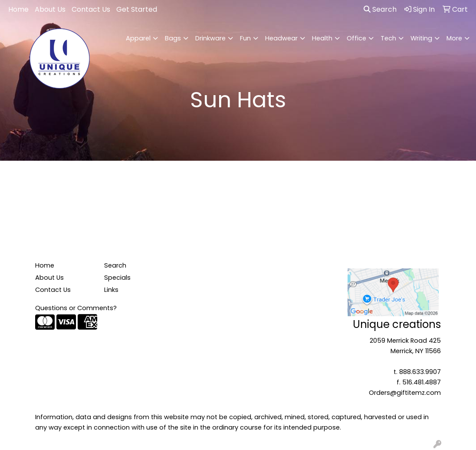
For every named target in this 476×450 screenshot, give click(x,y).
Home (18, 9)
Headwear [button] (281, 38)
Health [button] (322, 38)
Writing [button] (421, 38)
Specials (117, 278)
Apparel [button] (138, 38)
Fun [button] (245, 38)
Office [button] (356, 38)
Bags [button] (173, 38)
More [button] (454, 38)
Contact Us (91, 9)
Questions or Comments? (76, 308)
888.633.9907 (420, 372)
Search (380, 9)
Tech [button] (388, 38)
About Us (50, 9)
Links (111, 290)
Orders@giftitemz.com (405, 393)
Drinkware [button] (210, 38)
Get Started (137, 9)
